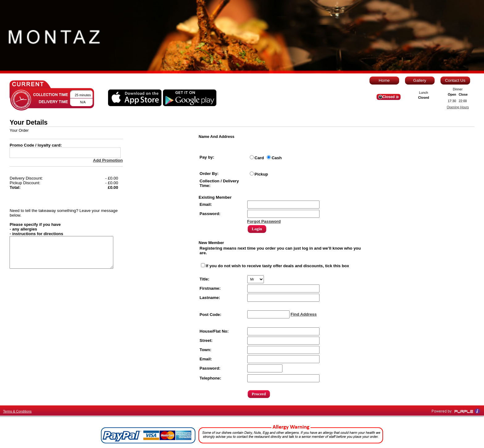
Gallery (420, 80)
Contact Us (455, 80)
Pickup (261, 174)
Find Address (304, 314)
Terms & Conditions (17, 411)
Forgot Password (264, 221)
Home (384, 80)
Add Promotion (108, 160)
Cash (277, 158)
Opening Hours (458, 107)
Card (259, 158)
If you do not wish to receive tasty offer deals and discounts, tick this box (277, 266)
